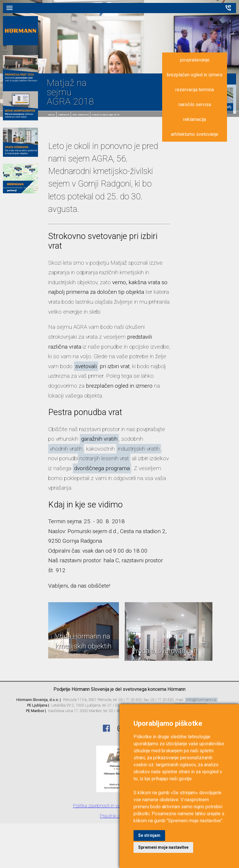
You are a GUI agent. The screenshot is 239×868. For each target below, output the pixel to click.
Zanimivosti (64, 115)
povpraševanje (195, 60)
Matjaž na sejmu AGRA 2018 (106, 115)
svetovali (86, 366)
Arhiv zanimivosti (80, 115)
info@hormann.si (201, 700)
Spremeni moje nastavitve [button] (163, 847)
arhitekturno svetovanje (195, 134)
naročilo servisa (195, 104)
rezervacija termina (195, 90)
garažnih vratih (99, 439)
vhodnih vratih (66, 449)
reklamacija (195, 119)
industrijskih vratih (139, 449)
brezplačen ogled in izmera (195, 75)
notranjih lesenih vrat (104, 458)
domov (52, 115)
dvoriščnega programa (102, 468)
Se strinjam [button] (149, 835)
